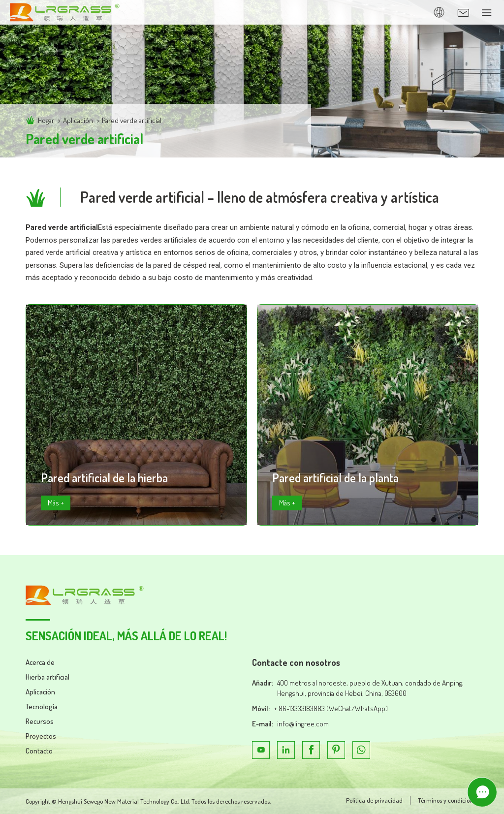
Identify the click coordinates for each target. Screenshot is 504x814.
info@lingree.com (303, 724)
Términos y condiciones (448, 800)
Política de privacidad (374, 800)
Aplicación (78, 120)
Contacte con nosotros (296, 662)
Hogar (46, 120)
